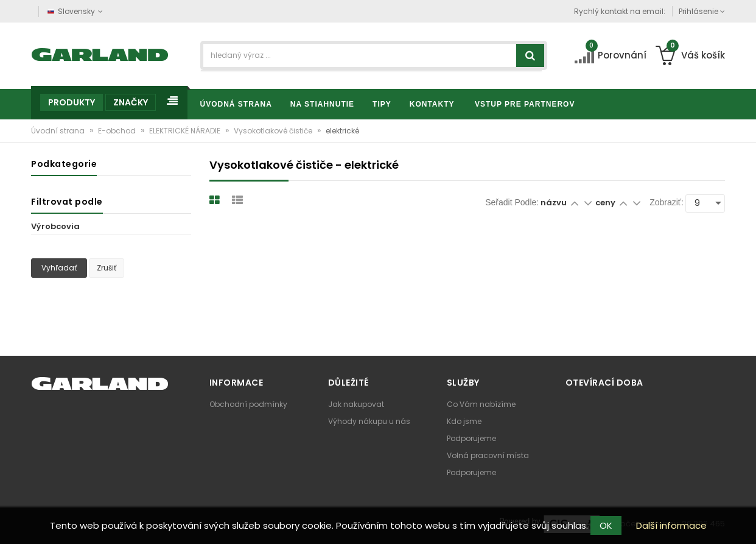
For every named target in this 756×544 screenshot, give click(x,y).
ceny (606, 203)
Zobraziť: (667, 202)
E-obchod (118, 131)
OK (606, 525)
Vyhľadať (59, 268)
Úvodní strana (59, 131)
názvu (554, 203)
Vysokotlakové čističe (274, 131)
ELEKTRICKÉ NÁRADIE (186, 131)
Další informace (671, 525)
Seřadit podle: (512, 202)
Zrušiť (107, 268)
